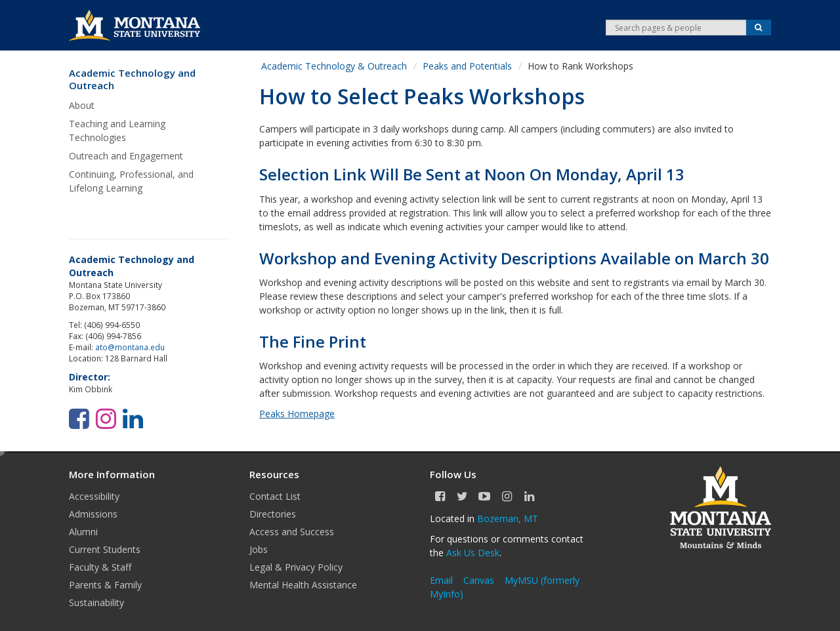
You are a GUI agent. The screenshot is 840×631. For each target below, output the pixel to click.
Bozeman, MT (508, 519)
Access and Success (292, 532)
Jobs (259, 549)
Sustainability (96, 602)
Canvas (479, 580)
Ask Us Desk (473, 553)
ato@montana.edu (130, 347)
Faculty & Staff (100, 567)
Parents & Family (105, 585)
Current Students (105, 549)
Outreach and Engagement (126, 156)
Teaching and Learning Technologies (117, 131)
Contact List (275, 496)
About (82, 105)
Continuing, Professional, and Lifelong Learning (131, 181)
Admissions (93, 514)
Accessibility (94, 496)
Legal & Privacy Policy (296, 567)
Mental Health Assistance (303, 585)
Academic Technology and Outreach (132, 80)
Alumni (83, 532)
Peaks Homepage (297, 414)
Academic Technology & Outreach (334, 66)
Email (441, 580)
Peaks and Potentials (467, 66)
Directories (273, 514)
